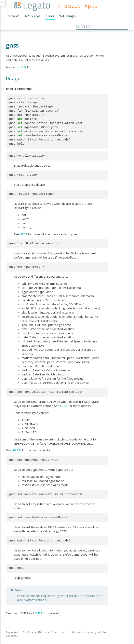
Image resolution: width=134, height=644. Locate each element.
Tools (50, 16)
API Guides (33, 16)
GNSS (22, 67)
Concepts (13, 16)
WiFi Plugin (67, 16)
